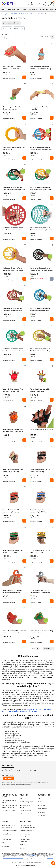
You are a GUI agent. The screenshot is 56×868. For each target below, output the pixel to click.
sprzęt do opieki (12, 857)
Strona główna (5, 14)
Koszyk (40, 802)
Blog (21, 798)
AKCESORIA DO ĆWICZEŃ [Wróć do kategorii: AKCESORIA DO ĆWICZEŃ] (11, 23)
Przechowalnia (42, 809)
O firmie (22, 845)
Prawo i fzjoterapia (26, 810)
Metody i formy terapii (27, 802)
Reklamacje (5, 846)
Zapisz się (9, 778)
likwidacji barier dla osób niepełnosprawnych (13, 858)
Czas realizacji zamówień (9, 831)
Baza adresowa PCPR (8, 811)
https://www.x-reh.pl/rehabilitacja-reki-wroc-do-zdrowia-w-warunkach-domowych (27, 710)
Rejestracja (41, 805)
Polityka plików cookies (27, 831)
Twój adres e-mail (7, 775)
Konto (40, 798)
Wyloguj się (41, 815)
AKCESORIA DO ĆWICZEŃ (36, 14)
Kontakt (22, 848)
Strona (42, 37)
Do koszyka (24, 77)
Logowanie (41, 812)
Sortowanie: (5, 34)
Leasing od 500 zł (7, 843)
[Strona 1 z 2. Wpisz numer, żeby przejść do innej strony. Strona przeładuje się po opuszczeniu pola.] (45, 37)
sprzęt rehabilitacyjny (32, 856)
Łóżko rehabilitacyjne (26, 814)
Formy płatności (6, 839)
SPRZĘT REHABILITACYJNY (19, 14)
